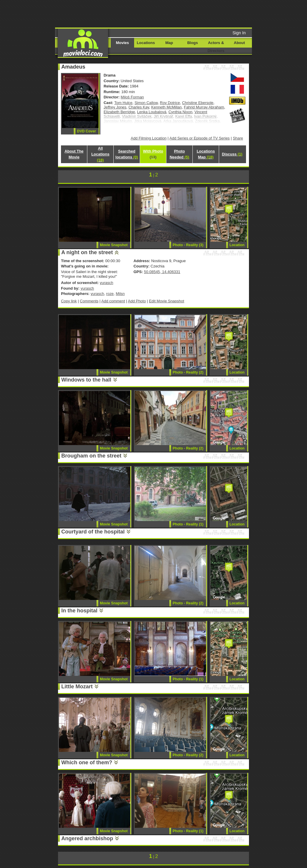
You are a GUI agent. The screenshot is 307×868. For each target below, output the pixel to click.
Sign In (239, 33)
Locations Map (206, 154)
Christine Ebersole (198, 103)
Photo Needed (179, 154)
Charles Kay (139, 107)
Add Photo (137, 301)
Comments (89, 301)
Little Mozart (77, 687)
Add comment (113, 301)
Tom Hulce (123, 103)
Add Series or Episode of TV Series (200, 138)
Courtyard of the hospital (93, 532)
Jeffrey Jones (115, 107)
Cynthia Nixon (180, 112)
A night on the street (87, 252)
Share (238, 138)
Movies (123, 43)
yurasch (106, 283)
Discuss (232, 154)
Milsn (120, 294)
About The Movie (74, 154)
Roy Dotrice (170, 103)
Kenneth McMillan (167, 107)
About (239, 43)
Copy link (69, 301)
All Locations (100, 154)
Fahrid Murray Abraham (204, 107)
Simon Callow (146, 103)
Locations (146, 43)
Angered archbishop (87, 838)
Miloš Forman (132, 97)
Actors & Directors (216, 47)
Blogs (193, 43)
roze (110, 294)
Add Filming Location (149, 138)
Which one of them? (87, 762)
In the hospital (79, 611)
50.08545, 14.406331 (162, 272)
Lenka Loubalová (152, 112)
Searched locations (127, 154)
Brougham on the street (91, 456)
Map (169, 43)
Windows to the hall (86, 380)
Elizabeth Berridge (119, 112)
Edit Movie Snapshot (167, 301)
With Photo (153, 154)
